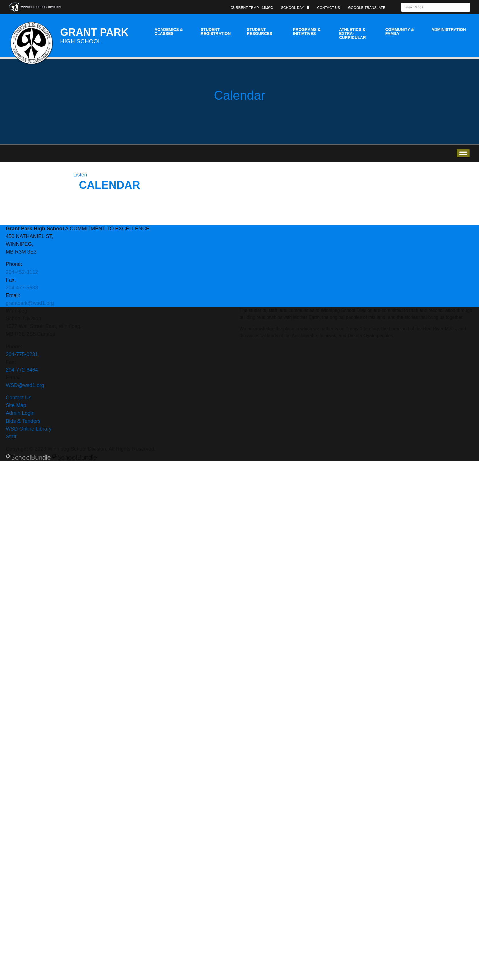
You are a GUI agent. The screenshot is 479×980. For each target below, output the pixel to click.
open (463, 153)
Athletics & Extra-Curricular (352, 34)
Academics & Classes (169, 32)
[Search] (431, 7)
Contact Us (18, 398)
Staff (11, 437)
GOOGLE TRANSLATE (367, 8)
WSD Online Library (29, 429)
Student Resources (260, 32)
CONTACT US (329, 8)
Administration (449, 30)
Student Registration (216, 32)
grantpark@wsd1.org (30, 303)
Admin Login (20, 413)
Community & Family (400, 32)
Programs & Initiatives (307, 32)
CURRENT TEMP (252, 8)
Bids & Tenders (23, 421)
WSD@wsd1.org (25, 385)
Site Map (16, 405)
